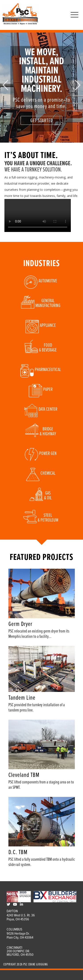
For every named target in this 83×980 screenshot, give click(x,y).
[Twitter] (8, 905)
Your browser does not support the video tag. (38, 215)
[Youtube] (15, 905)
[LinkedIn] (21, 905)
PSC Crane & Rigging (36, 964)
